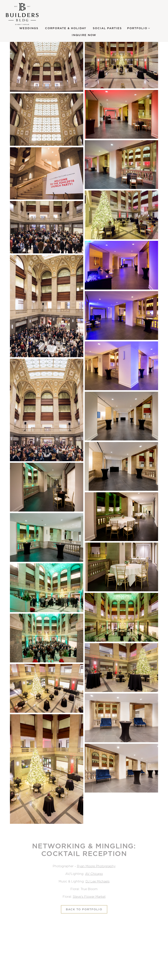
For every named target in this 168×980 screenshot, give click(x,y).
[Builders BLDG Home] (27, 14)
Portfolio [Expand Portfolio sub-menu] (139, 28)
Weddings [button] (29, 28)
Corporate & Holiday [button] (66, 28)
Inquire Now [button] (84, 35)
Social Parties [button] (107, 28)
